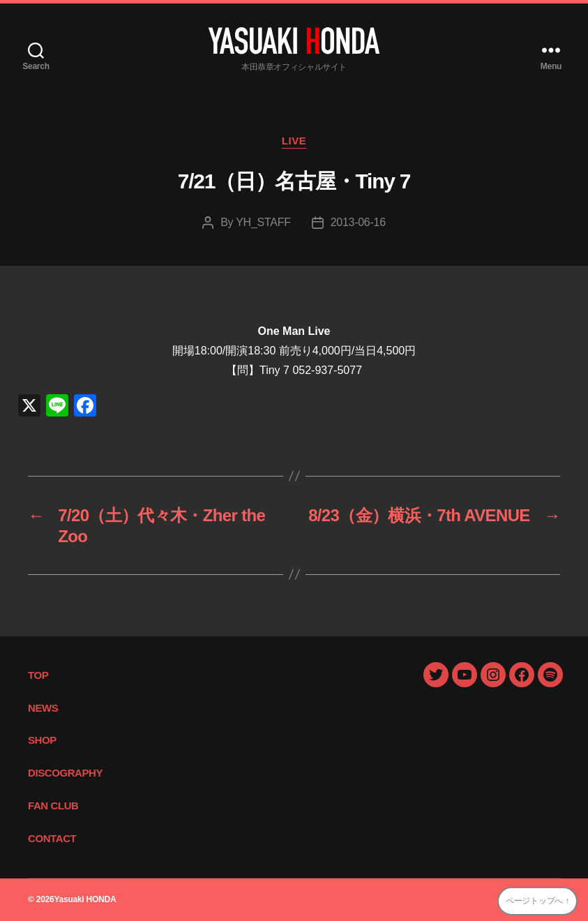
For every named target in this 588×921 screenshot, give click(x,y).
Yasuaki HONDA (85, 899)
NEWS (43, 708)
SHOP (42, 740)
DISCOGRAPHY (65, 773)
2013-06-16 (358, 222)
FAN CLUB (53, 806)
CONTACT (52, 838)
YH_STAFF (263, 222)
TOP (38, 675)
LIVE (294, 141)
